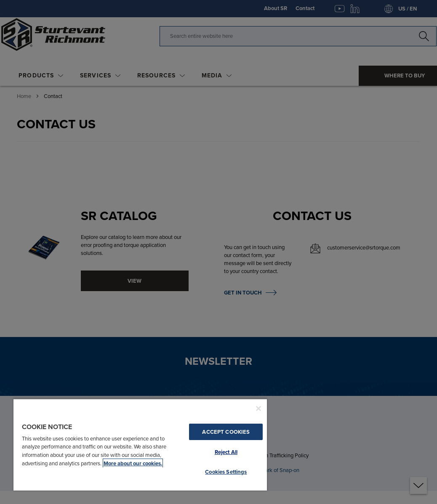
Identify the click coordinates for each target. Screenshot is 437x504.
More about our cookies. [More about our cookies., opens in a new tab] (133, 463)
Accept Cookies (226, 432)
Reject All (226, 452)
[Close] (258, 409)
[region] (140, 444)
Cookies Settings (226, 472)
